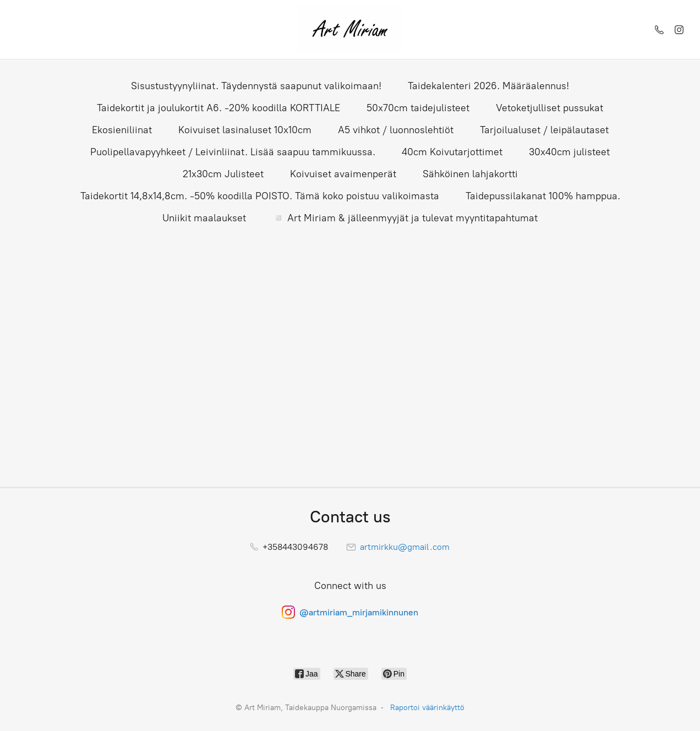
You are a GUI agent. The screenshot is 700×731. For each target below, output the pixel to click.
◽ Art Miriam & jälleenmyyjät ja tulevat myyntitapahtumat (405, 218)
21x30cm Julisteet (223, 174)
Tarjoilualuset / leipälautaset (544, 130)
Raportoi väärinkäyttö (427, 708)
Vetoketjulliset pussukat (549, 108)
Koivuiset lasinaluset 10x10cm (245, 130)
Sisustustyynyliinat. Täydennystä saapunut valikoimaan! (256, 86)
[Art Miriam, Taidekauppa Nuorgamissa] (350, 29)
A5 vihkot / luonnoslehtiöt (396, 130)
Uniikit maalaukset (204, 218)
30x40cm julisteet (569, 152)
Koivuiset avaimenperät (343, 174)
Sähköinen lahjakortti (470, 174)
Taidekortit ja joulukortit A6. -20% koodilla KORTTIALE (218, 108)
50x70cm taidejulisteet (418, 108)
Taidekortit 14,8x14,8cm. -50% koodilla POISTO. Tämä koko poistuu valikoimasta (260, 196)
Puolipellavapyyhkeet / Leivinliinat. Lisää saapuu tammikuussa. (233, 152)
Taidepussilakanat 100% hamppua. (543, 196)
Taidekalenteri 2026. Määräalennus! (488, 86)
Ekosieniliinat (122, 130)
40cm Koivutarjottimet (452, 152)
